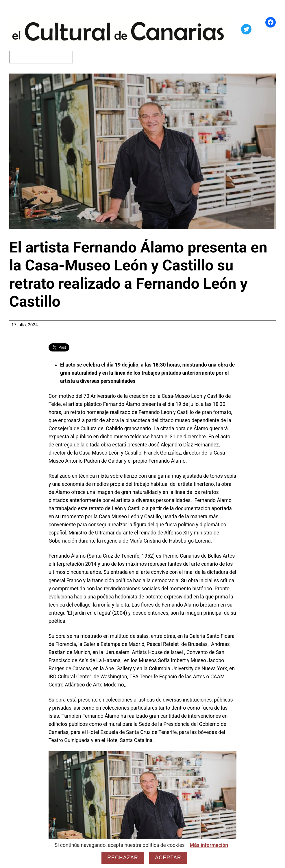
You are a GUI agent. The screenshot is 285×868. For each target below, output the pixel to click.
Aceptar (168, 858)
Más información (209, 845)
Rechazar (123, 858)
